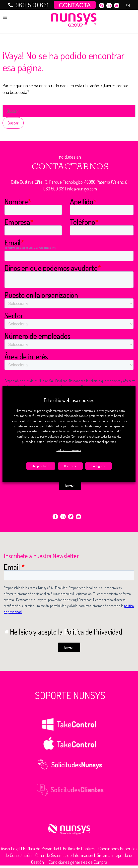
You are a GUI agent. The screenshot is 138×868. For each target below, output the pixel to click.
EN (128, 6)
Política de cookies (69, 450)
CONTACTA (75, 5)
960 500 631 (32, 5)
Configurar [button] (99, 466)
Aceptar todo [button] (41, 466)
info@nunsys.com (82, 189)
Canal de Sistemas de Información (64, 855)
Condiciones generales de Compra (78, 862)
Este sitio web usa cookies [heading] (69, 400)
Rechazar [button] (70, 466)
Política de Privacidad (41, 849)
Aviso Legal (10, 849)
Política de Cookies (79, 849)
